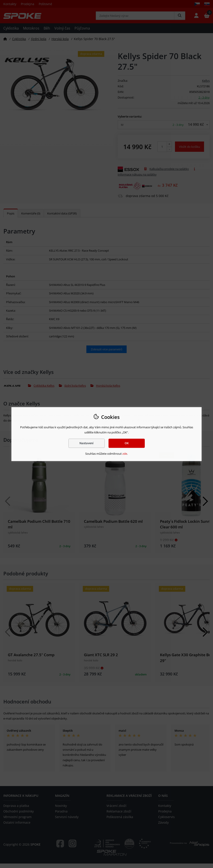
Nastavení (86, 443)
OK (127, 443)
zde (125, 454)
